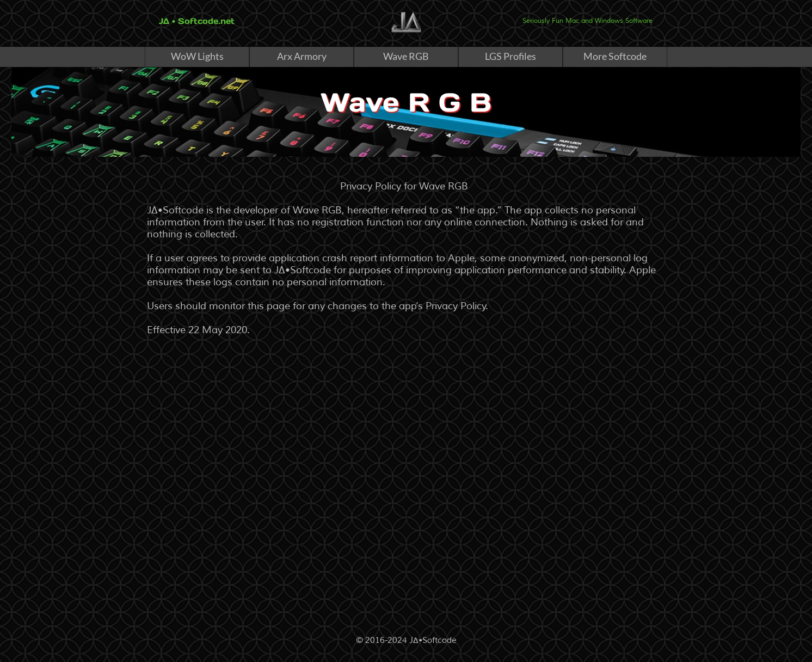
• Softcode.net (202, 21)
